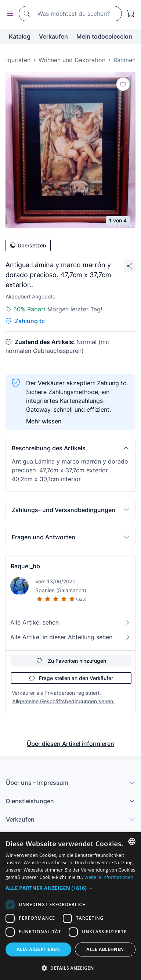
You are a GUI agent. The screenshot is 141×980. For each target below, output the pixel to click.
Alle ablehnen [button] (105, 949)
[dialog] (70, 906)
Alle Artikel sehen (70, 622)
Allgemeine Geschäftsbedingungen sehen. (63, 701)
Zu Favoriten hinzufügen (71, 661)
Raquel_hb (25, 566)
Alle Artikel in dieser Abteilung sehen (70, 637)
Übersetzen (28, 245)
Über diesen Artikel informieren (70, 744)
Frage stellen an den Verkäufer (71, 678)
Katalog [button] (20, 36)
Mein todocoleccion (104, 36)
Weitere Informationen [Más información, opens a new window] (109, 877)
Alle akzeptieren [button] (39, 949)
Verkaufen (53, 36)
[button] (70, 448)
